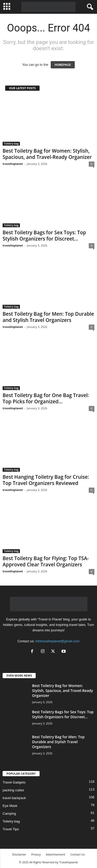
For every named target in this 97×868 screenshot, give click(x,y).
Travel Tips (11, 829)
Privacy (36, 854)
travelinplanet (13, 164)
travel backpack (14, 798)
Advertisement (55, 854)
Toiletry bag (11, 144)
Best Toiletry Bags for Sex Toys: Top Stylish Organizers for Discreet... (44, 236)
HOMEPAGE (63, 65)
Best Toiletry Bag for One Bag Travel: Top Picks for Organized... (46, 398)
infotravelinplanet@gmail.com (58, 641)
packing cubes (13, 790)
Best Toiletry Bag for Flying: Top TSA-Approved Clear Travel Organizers (46, 561)
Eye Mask (10, 806)
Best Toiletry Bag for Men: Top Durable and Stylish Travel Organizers (48, 317)
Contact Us (78, 854)
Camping (9, 814)
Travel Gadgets (14, 782)
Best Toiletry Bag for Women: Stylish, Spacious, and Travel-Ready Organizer (47, 154)
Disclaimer (19, 854)
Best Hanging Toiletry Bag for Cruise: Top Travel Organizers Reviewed (46, 480)
